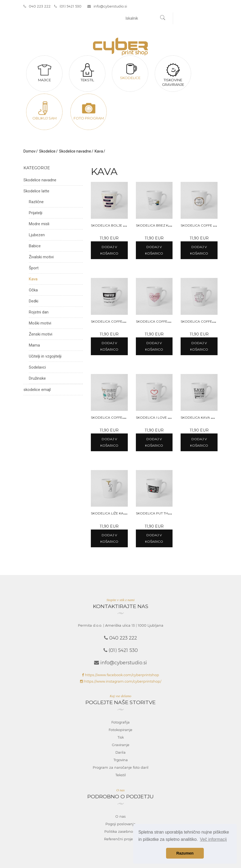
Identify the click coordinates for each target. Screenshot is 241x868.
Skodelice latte (36, 192)
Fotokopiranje (121, 731)
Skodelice (130, 73)
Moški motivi (40, 324)
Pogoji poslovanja (121, 825)
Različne (36, 203)
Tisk (121, 738)
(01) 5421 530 (68, 7)
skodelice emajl (37, 391)
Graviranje (121, 746)
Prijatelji (36, 214)
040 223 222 (37, 7)
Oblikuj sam (44, 112)
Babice (35, 247)
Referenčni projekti (121, 840)
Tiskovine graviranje (173, 76)
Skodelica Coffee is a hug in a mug (168, 322)
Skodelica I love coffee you (163, 418)
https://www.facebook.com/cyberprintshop (121, 676)
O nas (121, 817)
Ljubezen (37, 236)
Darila (121, 753)
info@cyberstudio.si (108, 7)
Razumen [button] (185, 853)
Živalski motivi (41, 258)
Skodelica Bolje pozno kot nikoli (123, 226)
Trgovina (121, 761)
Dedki (34, 302)
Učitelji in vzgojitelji (45, 357)
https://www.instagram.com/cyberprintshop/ (121, 682)
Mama (34, 346)
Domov (30, 152)
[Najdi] (163, 19)
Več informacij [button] (213, 839)
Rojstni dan (39, 313)
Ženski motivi (41, 335)
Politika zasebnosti (121, 832)
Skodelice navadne (75, 152)
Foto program (89, 112)
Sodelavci (37, 368)
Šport (34, 269)
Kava (99, 152)
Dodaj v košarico (109, 251)
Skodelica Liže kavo (110, 514)
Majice (44, 74)
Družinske (37, 379)
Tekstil (87, 74)
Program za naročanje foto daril (121, 768)
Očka (33, 291)
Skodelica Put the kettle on (163, 514)
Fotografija (121, 723)
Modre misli (39, 225)
